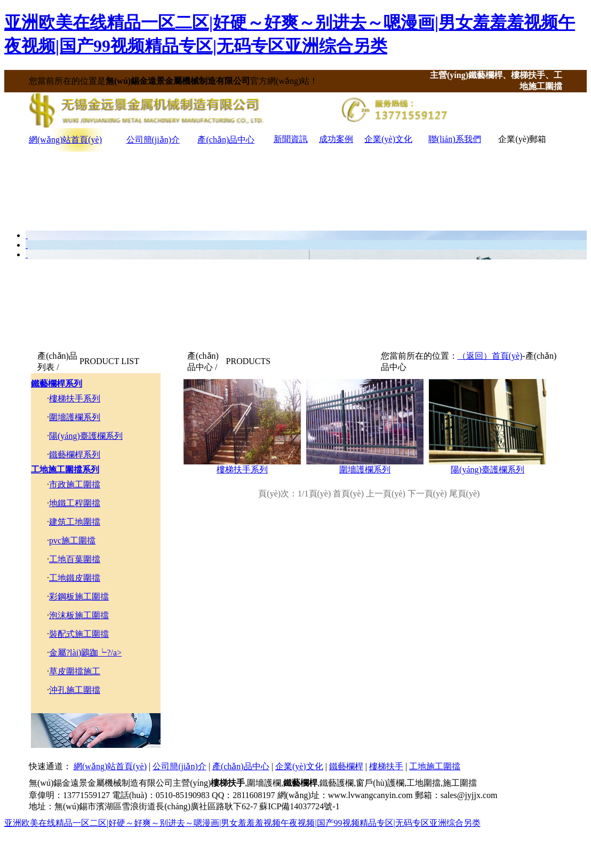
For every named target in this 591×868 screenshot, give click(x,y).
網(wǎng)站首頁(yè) (65, 140)
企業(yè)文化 (388, 139)
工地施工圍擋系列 (65, 469)
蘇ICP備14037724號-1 (299, 806)
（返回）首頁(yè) (490, 356)
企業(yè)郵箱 (522, 139)
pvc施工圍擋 (72, 540)
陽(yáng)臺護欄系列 (86, 436)
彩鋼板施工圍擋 (79, 597)
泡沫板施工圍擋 (79, 615)
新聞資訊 (291, 139)
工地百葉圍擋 (75, 559)
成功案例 (336, 139)
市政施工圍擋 (75, 484)
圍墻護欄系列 (75, 417)
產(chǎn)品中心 (226, 140)
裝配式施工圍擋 (79, 634)
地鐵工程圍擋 (75, 503)
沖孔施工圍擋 (75, 690)
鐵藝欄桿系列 (57, 384)
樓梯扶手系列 (75, 399)
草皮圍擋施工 (75, 671)
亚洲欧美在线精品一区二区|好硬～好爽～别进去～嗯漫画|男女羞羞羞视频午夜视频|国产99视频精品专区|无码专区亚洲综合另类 (242, 823)
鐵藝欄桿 (346, 766)
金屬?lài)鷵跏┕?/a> (85, 653)
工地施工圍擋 (435, 766)
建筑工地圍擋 (75, 522)
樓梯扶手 (386, 766)
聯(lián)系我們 (455, 139)
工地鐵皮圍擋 (75, 578)
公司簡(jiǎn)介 (153, 140)
